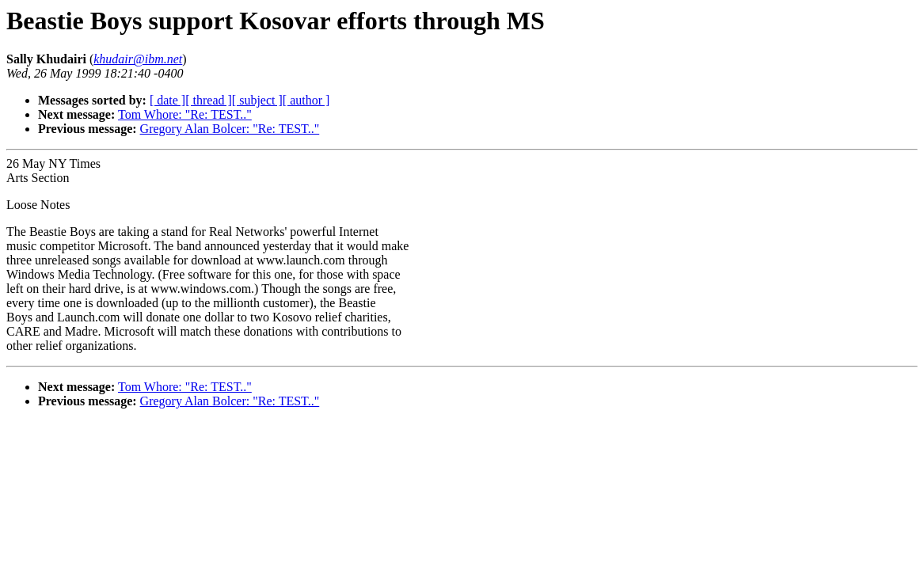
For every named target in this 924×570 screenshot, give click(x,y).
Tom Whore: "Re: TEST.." (185, 114)
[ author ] (306, 100)
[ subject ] (257, 100)
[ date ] (167, 100)
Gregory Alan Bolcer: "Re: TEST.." (230, 129)
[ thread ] (209, 100)
